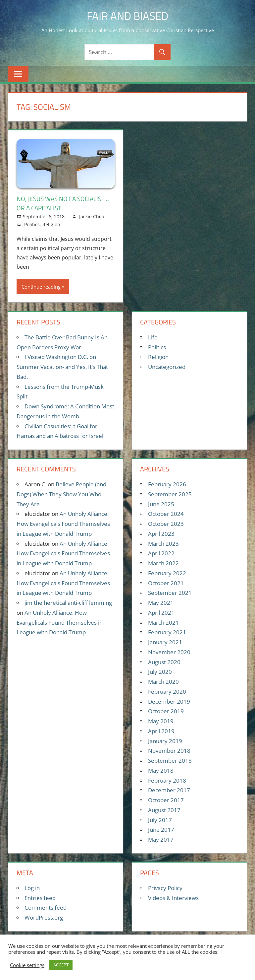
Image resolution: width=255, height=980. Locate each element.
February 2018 (167, 780)
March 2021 (163, 623)
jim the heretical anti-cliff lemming (68, 603)
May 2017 (161, 840)
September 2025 (170, 494)
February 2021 (167, 632)
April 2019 (161, 731)
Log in (32, 888)
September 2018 (170, 761)
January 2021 (165, 642)
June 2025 (161, 504)
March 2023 (163, 544)
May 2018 (161, 770)
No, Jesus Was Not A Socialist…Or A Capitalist (66, 203)
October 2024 (166, 514)
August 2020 (164, 662)
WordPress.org (44, 917)
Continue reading (41, 287)
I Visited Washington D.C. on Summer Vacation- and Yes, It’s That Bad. (62, 367)
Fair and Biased (128, 15)
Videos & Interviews (173, 898)
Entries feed (40, 898)
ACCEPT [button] (61, 965)
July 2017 (160, 820)
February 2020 (167, 692)
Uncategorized (167, 367)
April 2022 (161, 553)
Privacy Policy (165, 888)
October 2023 (166, 524)
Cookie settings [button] (27, 965)
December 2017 (169, 790)
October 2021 (166, 583)
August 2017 (164, 810)
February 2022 (167, 573)
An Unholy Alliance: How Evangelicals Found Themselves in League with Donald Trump (63, 524)
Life (153, 337)
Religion (51, 224)
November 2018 (169, 751)
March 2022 (163, 563)
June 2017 (161, 830)
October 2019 (166, 711)
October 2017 (166, 800)
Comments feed (46, 908)
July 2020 (160, 672)
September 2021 (170, 593)
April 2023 (161, 534)
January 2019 (165, 741)
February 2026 (167, 484)
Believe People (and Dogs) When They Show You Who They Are (61, 494)
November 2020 (169, 652)
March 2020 (163, 682)
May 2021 (161, 603)
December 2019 (169, 701)
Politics (32, 224)
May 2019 (161, 721)
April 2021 (161, 613)
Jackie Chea (92, 216)
